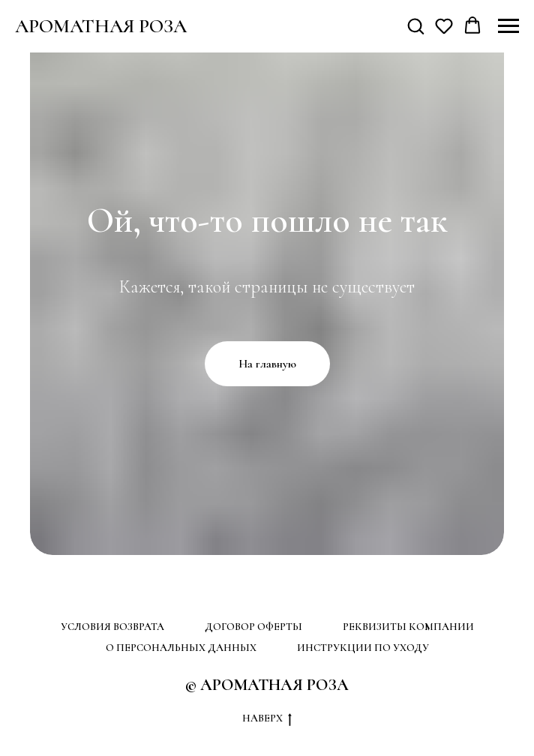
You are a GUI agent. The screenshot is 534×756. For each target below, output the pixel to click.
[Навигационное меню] (508, 26)
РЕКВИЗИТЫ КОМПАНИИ (408, 627)
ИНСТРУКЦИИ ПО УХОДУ (363, 648)
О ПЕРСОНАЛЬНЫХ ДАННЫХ (181, 648)
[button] (415, 25)
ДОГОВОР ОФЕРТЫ (253, 627)
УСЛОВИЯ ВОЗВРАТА (112, 627)
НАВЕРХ (267, 719)
